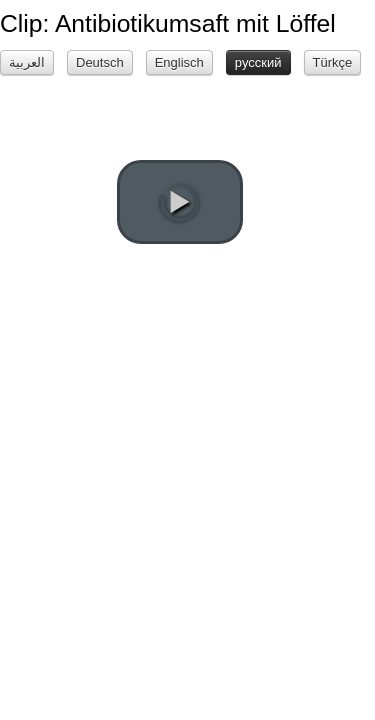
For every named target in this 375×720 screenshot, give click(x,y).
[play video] (180, 202)
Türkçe (333, 62)
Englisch (179, 62)
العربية (27, 62)
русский (258, 62)
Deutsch (100, 62)
